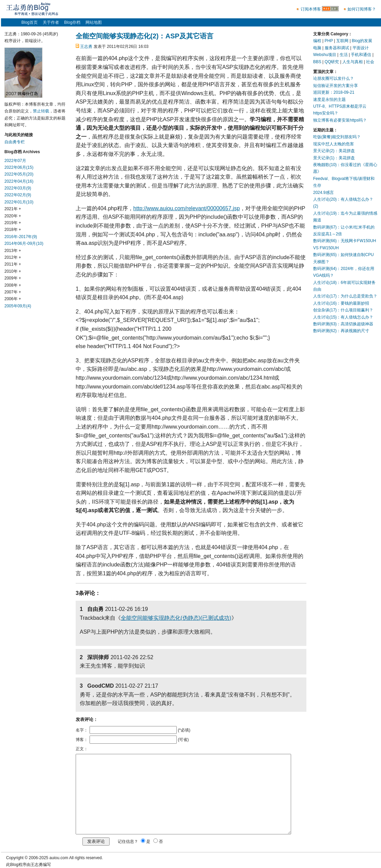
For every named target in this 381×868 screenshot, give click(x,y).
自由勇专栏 (15, 142)
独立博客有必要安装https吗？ (340, 120)
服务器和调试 (337, 48)
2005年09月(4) (18, 306)
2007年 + (13, 292)
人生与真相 (353, 62)
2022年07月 (15, 161)
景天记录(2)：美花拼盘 (334, 151)
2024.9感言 (323, 193)
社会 (370, 62)
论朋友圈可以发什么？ (334, 78)
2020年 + (13, 216)
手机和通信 (361, 55)
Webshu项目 (325, 55)
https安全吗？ (326, 113)
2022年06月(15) (19, 167)
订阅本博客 (311, 9)
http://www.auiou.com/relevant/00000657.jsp (187, 208)
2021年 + (13, 209)
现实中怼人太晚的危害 (334, 144)
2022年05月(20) (19, 174)
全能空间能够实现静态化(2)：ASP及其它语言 (145, 36)
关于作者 (51, 22)
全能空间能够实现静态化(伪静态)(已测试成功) (176, 618)
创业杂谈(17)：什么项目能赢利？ (343, 310)
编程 (317, 41)
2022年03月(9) (18, 188)
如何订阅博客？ (362, 9)
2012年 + (13, 257)
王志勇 (86, 47)
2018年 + (13, 230)
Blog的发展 (362, 41)
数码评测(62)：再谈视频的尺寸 (341, 331)
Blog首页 (30, 22)
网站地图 (94, 22)
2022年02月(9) (18, 195)
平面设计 (361, 48)
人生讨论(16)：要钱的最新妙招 (341, 303)
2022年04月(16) (19, 181)
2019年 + (13, 223)
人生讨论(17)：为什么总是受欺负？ (345, 296)
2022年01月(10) (19, 202)
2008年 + (13, 285)
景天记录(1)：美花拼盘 (334, 158)
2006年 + (13, 299)
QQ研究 (332, 62)
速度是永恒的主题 (329, 100)
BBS (317, 62)
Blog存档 (72, 22)
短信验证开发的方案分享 (336, 86)
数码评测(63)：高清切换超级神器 (343, 324)
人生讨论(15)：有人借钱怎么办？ (343, 317)
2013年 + (13, 251)
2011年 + (13, 264)
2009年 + (13, 278)
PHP (329, 41)
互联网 (342, 41)
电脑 (317, 48)
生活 (344, 55)
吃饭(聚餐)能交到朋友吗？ (337, 137)
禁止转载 (41, 111)
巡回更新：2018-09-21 (334, 92)
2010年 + (13, 271)
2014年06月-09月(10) (24, 243)
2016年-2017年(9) (21, 237)
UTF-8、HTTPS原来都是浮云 (340, 106)
